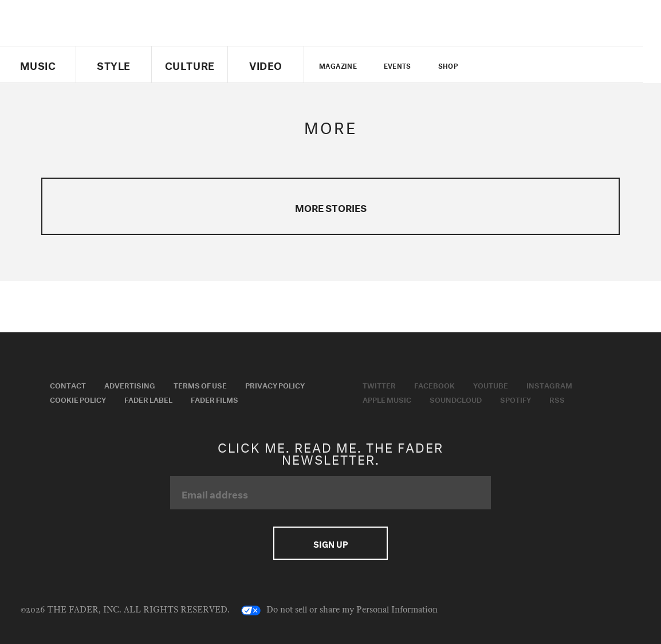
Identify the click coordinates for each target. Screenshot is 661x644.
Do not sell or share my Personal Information (339, 610)
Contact (68, 384)
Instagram (549, 384)
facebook (519, 65)
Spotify (516, 399)
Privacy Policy (275, 384)
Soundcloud (456, 399)
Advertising (130, 384)
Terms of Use (200, 384)
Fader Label (148, 399)
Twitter (500, 65)
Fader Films (215, 399)
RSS (557, 399)
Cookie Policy (78, 399)
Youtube (491, 384)
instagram (558, 65)
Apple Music (387, 399)
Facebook (434, 384)
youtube (539, 65)
